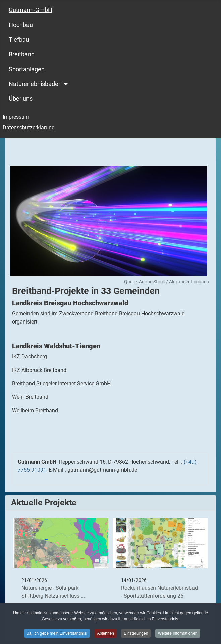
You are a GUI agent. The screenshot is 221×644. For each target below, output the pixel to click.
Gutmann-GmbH (31, 10)
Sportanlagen (27, 69)
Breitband (22, 54)
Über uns (21, 99)
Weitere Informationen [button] (178, 634)
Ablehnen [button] (105, 634)
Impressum (16, 117)
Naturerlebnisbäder (35, 84)
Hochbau (21, 25)
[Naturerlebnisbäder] (65, 84)
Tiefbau (19, 40)
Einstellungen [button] (136, 634)
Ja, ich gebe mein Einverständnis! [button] (57, 634)
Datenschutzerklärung (29, 127)
